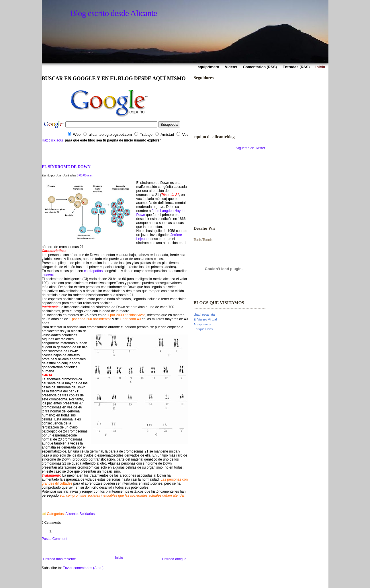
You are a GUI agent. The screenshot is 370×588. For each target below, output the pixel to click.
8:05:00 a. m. (85, 175)
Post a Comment (55, 539)
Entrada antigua (174, 559)
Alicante (72, 514)
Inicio (119, 558)
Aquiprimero (202, 324)
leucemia (49, 275)
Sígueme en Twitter (250, 148)
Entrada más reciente (60, 559)
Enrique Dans (203, 329)
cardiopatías (93, 271)
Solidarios (87, 514)
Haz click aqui (52, 140)
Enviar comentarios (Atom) (83, 568)
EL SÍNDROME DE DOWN (66, 167)
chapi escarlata (204, 314)
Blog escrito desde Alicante (114, 13)
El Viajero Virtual (205, 319)
